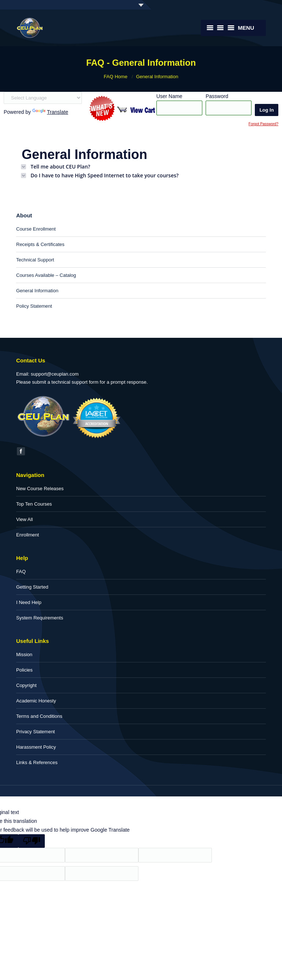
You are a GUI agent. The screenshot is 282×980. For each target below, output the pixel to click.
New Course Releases (40, 489)
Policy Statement (34, 306)
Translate (50, 112)
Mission (24, 654)
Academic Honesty (36, 701)
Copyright (26, 685)
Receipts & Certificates (40, 244)
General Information (37, 291)
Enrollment (28, 535)
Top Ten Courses (34, 504)
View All (24, 519)
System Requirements (40, 618)
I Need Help (29, 602)
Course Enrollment (36, 229)
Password (217, 96)
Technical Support (35, 260)
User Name (169, 96)
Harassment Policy (36, 747)
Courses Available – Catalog (46, 275)
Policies (24, 670)
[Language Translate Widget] (43, 98)
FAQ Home (116, 77)
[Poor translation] (32, 841)
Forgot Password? (263, 124)
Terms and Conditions (39, 716)
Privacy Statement (36, 732)
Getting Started (32, 587)
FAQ (21, 572)
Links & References (37, 762)
